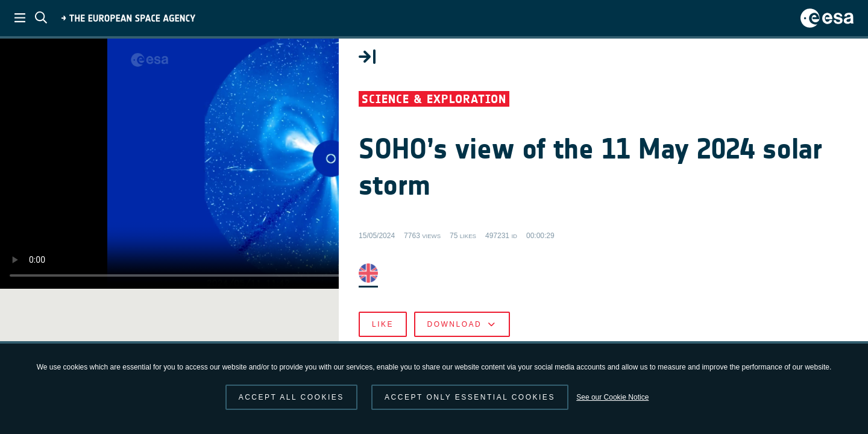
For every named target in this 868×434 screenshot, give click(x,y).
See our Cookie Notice (612, 397)
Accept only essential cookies (470, 397)
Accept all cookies (291, 397)
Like (585, 338)
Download (663, 338)
